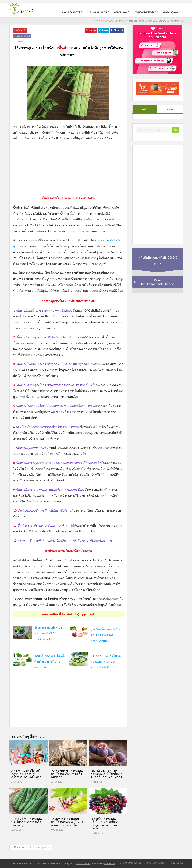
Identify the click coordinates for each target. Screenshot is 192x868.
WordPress (110, 863)
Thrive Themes (83, 863)
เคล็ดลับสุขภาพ (171, 12)
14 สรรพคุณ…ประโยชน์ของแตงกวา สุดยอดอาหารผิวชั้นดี (106, 661)
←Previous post (21, 847)
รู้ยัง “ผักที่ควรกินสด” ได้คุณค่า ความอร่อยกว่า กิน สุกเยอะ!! (106, 635)
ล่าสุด (170, 109)
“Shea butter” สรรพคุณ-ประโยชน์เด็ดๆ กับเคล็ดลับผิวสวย (67, 774)
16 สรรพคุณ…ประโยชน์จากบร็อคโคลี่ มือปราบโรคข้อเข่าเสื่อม (49, 633)
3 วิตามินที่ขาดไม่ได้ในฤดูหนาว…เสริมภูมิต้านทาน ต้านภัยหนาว (27, 774)
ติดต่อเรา (163, 863)
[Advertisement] (68, 167)
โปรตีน (37, 231)
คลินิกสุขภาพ (121, 12)
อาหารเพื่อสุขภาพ (71, 12)
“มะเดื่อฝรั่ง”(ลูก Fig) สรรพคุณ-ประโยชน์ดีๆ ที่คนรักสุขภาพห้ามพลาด (107, 774)
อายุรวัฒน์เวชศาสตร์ (145, 12)
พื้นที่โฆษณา (177, 863)
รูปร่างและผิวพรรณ (97, 12)
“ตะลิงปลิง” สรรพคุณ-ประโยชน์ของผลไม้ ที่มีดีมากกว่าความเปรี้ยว (67, 822)
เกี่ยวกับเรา (151, 863)
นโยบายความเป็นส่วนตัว (131, 863)
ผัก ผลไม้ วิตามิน (20, 30)
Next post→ (43, 847)
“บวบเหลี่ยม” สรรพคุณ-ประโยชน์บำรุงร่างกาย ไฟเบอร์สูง (27, 822)
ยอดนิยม (145, 109)
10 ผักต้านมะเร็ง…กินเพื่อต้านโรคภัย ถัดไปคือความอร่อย (50, 661)
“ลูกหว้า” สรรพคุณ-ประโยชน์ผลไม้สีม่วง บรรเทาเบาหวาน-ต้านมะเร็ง (106, 824)
